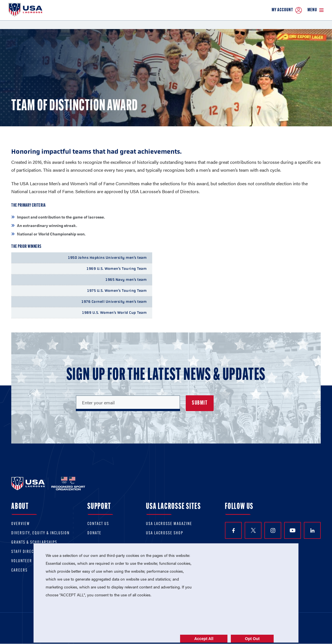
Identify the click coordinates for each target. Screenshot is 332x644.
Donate (94, 533)
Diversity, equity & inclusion (40, 533)
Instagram (273, 531)
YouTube (293, 530)
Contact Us (98, 524)
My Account (287, 10)
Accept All (204, 639)
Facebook (233, 531)
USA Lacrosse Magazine (169, 524)
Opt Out (252, 639)
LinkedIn (312, 531)
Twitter (253, 530)
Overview (21, 524)
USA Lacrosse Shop (165, 533)
